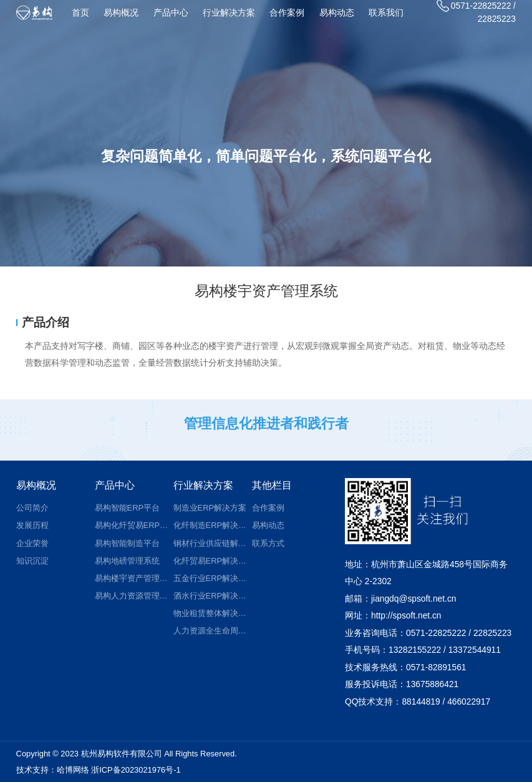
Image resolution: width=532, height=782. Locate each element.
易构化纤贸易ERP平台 (132, 525)
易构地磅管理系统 (127, 561)
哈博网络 (73, 770)
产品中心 (171, 13)
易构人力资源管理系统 (132, 596)
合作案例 (287, 13)
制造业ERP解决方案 (210, 508)
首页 (80, 13)
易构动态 (337, 13)
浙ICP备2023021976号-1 (136, 770)
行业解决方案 (229, 13)
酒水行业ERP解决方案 (210, 596)
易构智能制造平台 (127, 543)
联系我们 (386, 13)
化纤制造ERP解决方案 (210, 525)
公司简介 (32, 508)
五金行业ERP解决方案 (210, 578)
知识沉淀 (32, 561)
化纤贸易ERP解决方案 (210, 561)
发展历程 (32, 525)
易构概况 (121, 13)
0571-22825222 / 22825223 (476, 12)
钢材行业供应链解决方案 (210, 543)
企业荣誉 (32, 543)
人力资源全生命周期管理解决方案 (210, 631)
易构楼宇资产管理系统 (132, 578)
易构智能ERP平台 (127, 508)
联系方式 (268, 543)
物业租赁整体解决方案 (210, 613)
